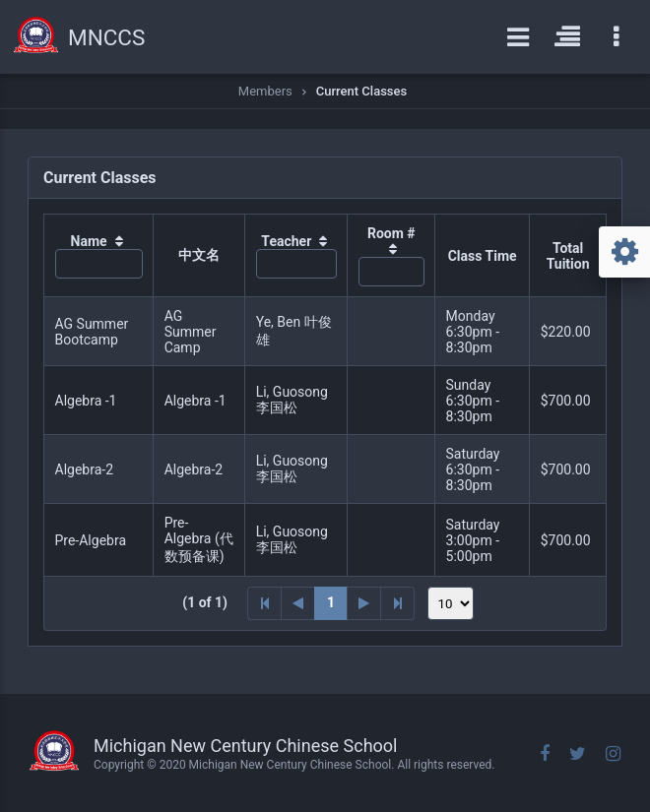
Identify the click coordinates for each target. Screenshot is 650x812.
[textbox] (99, 264)
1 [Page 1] (331, 602)
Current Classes (361, 91)
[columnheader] (99, 256)
